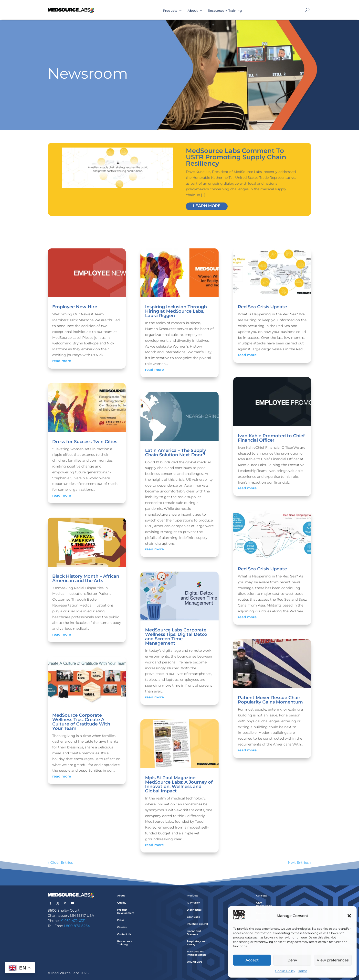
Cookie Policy (285, 971)
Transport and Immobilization (196, 953)
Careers (122, 927)
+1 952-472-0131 (73, 921)
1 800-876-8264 (77, 926)
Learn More (207, 206)
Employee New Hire (75, 307)
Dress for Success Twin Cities (85, 442)
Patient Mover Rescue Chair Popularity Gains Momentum (270, 700)
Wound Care (195, 962)
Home (302, 971)
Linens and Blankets (194, 933)
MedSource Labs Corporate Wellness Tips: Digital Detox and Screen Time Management (176, 637)
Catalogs (262, 896)
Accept (252, 960)
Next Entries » (300, 863)
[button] (349, 916)
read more (62, 361)
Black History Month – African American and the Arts (86, 578)
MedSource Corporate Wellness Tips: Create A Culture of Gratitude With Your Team (81, 722)
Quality (122, 903)
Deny (292, 960)
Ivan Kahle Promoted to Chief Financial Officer (271, 438)
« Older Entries (60, 863)
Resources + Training (225, 11)
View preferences (333, 960)
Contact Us (124, 934)
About (193, 11)
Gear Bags (193, 917)
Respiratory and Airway (197, 943)
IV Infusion (194, 903)
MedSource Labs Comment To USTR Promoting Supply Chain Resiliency (236, 157)
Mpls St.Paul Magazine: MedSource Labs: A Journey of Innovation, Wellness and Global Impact (179, 784)
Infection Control (197, 924)
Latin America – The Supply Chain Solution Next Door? (175, 453)
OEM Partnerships (264, 904)
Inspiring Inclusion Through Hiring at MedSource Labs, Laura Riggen (176, 311)
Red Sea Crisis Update (262, 307)
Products (170, 11)
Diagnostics (194, 910)
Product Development (126, 911)
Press (121, 920)
